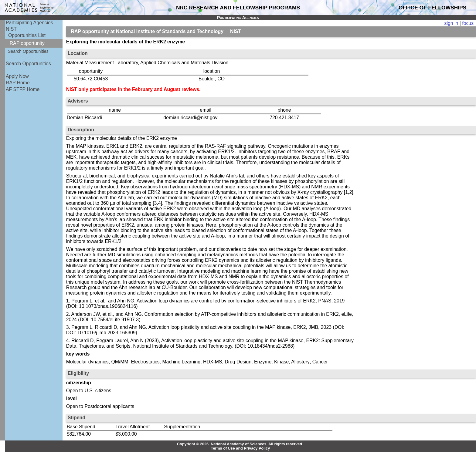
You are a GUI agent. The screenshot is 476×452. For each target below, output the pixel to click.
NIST (11, 29)
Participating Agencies (29, 23)
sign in (451, 23)
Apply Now (17, 76)
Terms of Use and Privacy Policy (241, 448)
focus (468, 23)
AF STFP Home (23, 89)
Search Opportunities (28, 51)
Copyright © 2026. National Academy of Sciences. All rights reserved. (240, 444)
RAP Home (18, 83)
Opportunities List (27, 35)
